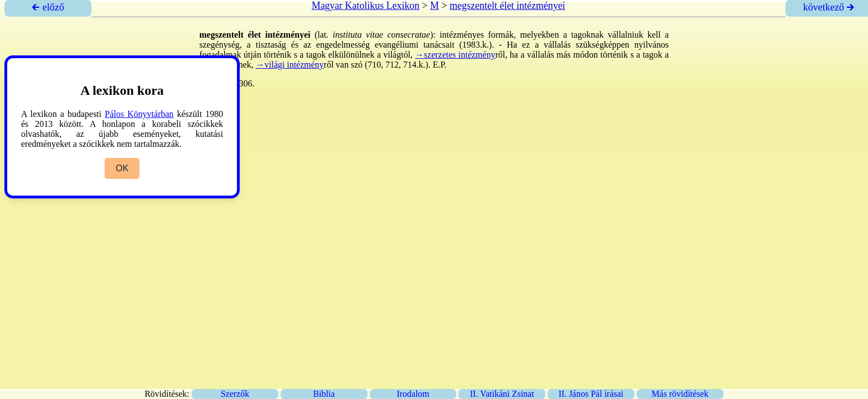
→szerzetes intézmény (455, 55)
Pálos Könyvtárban (139, 114)
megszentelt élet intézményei (507, 6)
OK (122, 168)
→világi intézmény (290, 65)
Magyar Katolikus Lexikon (366, 6)
